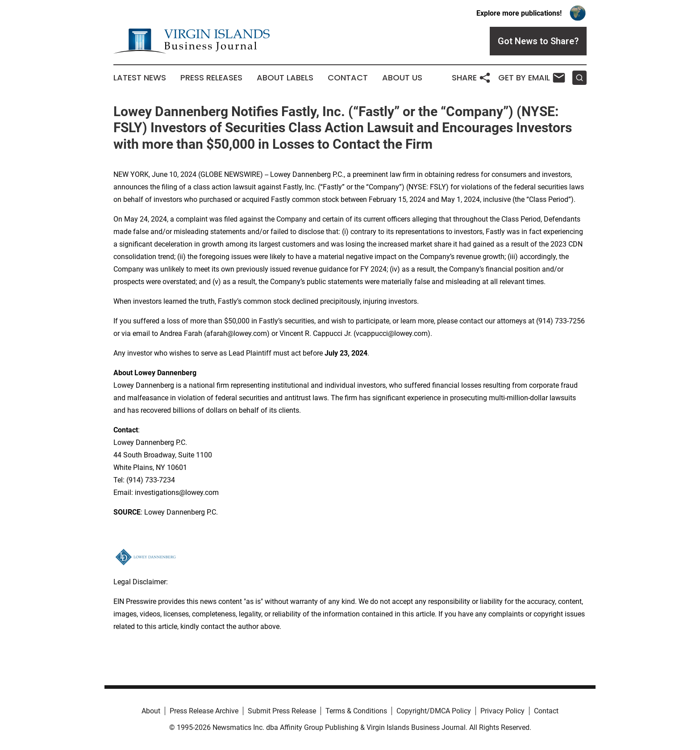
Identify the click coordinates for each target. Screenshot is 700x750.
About (151, 711)
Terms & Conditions (356, 711)
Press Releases (211, 78)
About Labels (285, 78)
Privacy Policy (502, 711)
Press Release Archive (204, 711)
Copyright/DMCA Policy (434, 711)
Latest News (140, 78)
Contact (348, 78)
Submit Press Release (282, 711)
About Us (402, 78)
